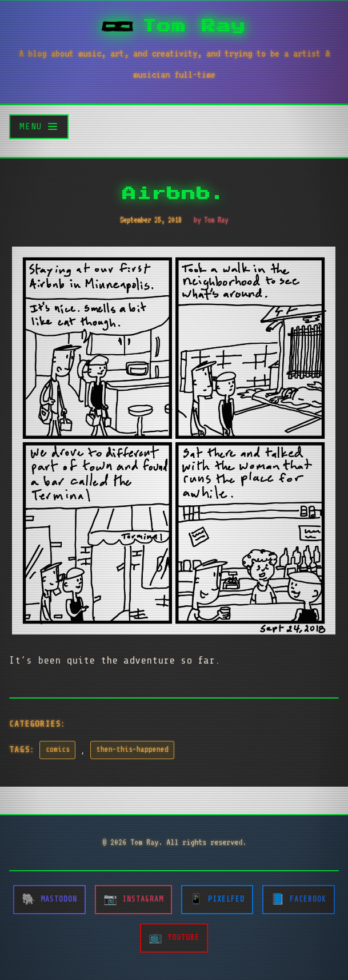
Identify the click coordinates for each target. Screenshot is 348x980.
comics (58, 749)
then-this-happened (133, 749)
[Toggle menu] (39, 127)
